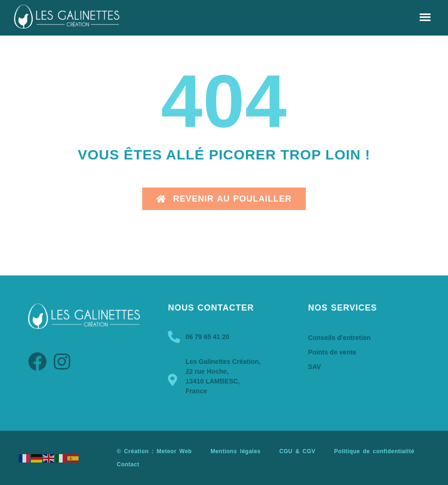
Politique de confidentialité (374, 451)
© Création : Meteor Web (154, 451)
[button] (425, 17)
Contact (128, 464)
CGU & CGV (297, 451)
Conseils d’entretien (340, 338)
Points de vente (332, 352)
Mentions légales (235, 451)
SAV (315, 367)
